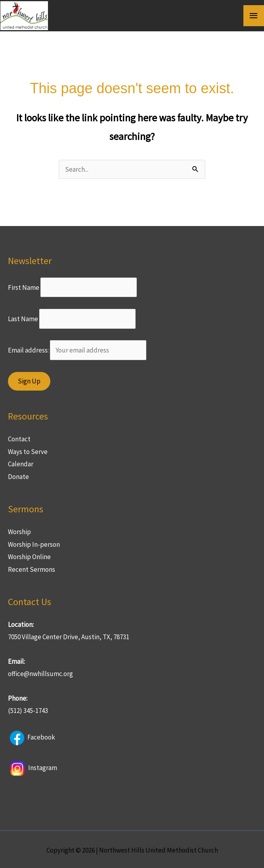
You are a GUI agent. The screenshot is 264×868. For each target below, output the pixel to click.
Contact (19, 437)
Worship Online (29, 555)
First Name (24, 285)
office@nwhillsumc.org (40, 672)
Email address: (77, 348)
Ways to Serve (28, 449)
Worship (19, 529)
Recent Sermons (32, 567)
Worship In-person (34, 542)
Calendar (21, 462)
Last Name (23, 316)
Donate (18, 474)
